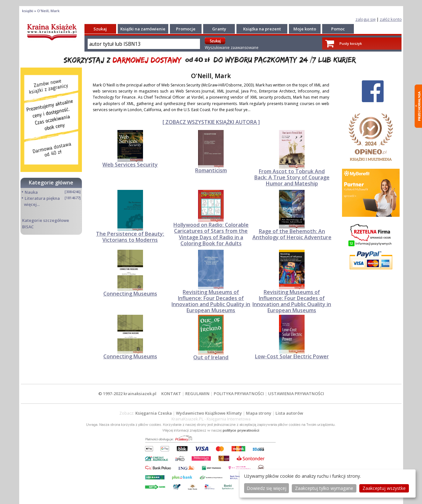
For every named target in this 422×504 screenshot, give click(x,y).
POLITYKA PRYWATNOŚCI (239, 394)
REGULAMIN (197, 394)
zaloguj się (366, 19)
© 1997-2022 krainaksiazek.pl (127, 394)
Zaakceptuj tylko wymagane (324, 488)
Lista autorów (289, 413)
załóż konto (391, 19)
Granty (219, 29)
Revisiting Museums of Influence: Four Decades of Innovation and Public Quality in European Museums (211, 301)
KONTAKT (171, 394)
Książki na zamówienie (143, 29)
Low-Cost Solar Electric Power (292, 356)
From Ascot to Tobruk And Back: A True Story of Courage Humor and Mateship (292, 177)
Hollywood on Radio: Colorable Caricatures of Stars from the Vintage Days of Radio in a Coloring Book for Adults (211, 234)
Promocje (186, 29)
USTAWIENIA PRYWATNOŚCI (296, 394)
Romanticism (211, 170)
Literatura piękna (42, 198)
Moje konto (305, 29)
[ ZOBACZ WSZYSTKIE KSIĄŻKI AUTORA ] (211, 122)
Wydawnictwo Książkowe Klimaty (209, 413)
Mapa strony (259, 413)
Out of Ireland (211, 357)
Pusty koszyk (351, 43)
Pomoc (338, 29)
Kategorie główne (51, 183)
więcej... (32, 204)
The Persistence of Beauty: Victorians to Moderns (130, 237)
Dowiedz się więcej (267, 488)
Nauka (31, 192)
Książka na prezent (262, 29)
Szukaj (100, 29)
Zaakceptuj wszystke (384, 488)
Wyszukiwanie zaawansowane (232, 48)
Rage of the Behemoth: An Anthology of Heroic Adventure (292, 234)
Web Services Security (130, 165)
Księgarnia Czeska (154, 413)
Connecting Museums (130, 294)
